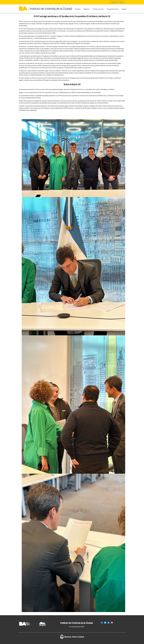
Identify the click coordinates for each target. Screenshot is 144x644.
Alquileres (78, 9)
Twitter (105, 623)
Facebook (102, 623)
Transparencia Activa (112, 9)
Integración (86, 9)
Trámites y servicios (98, 9)
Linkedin (109, 623)
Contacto (124, 9)
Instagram (112, 623)
